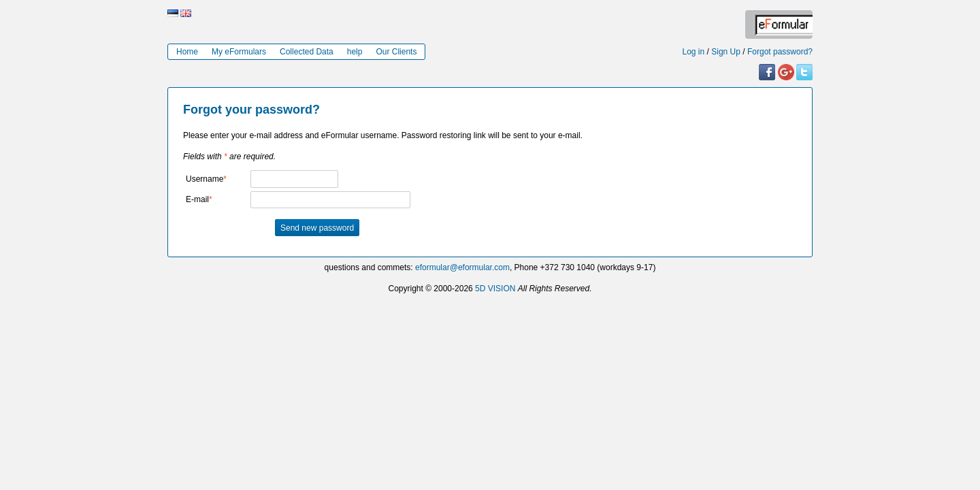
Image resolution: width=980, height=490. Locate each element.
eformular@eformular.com (462, 267)
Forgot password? (780, 52)
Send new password (317, 228)
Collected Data (307, 52)
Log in (694, 52)
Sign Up (726, 52)
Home (187, 52)
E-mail (197, 199)
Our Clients (396, 52)
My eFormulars (239, 52)
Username (205, 179)
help (355, 52)
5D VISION (495, 289)
